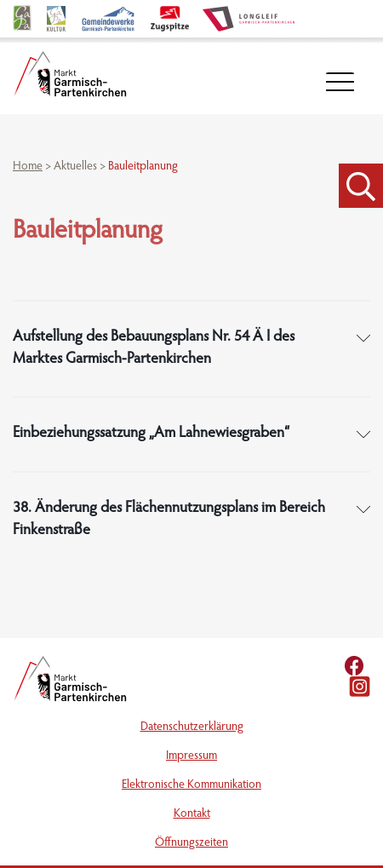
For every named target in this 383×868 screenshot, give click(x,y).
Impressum (191, 756)
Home (28, 167)
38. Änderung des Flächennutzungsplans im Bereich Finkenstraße (169, 520)
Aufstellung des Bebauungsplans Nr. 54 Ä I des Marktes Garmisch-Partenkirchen (154, 348)
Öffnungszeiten (191, 843)
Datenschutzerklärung (192, 727)
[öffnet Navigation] (340, 82)
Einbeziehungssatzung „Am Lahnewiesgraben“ (151, 434)
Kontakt (192, 814)
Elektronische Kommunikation (191, 785)
